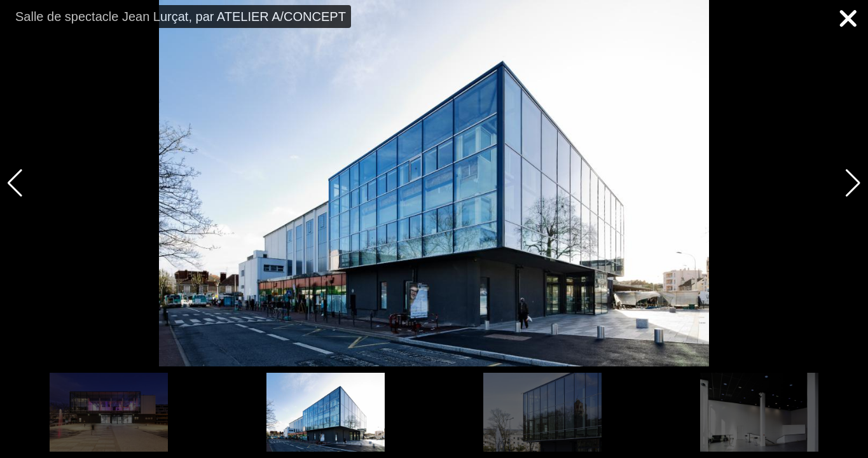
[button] (853, 183)
